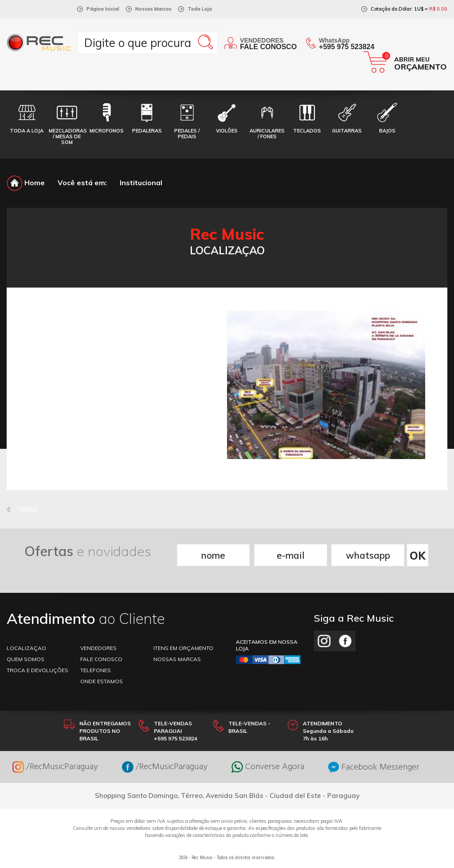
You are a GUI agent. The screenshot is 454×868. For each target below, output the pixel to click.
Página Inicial (103, 9)
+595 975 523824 (346, 47)
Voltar (22, 509)
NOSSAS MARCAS (177, 659)
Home (26, 183)
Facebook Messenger (374, 767)
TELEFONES (96, 670)
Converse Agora (268, 767)
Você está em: (82, 183)
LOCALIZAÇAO (26, 648)
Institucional (141, 183)
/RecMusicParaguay (55, 767)
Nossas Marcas (153, 9)
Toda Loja (200, 9)
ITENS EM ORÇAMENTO (183, 648)
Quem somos (25, 659)
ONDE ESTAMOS (102, 681)
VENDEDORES (98, 648)
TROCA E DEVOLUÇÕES (37, 670)
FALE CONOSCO (101, 659)
